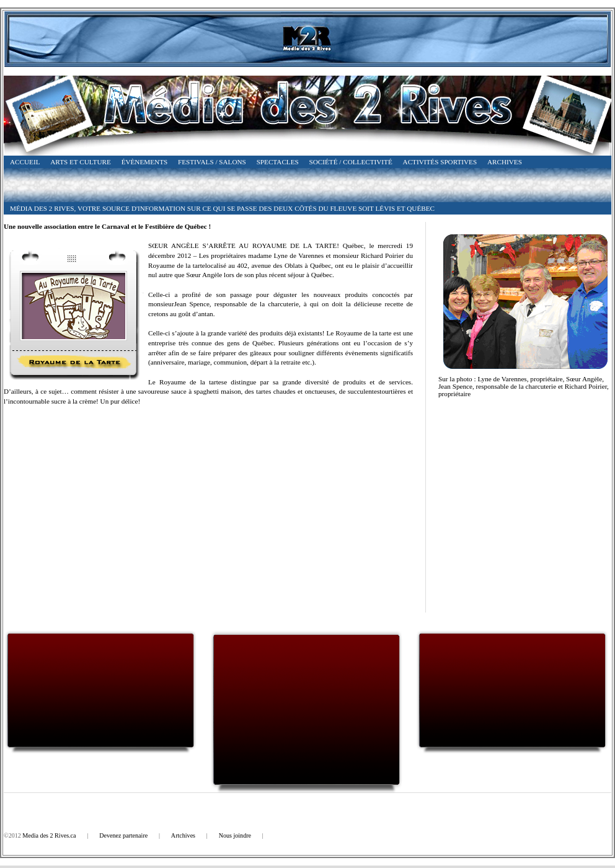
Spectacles (278, 162)
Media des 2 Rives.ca (49, 835)
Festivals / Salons (212, 162)
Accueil (25, 162)
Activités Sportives (440, 162)
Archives (505, 162)
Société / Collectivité (351, 162)
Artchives (183, 835)
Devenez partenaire (123, 835)
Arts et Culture (81, 162)
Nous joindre (235, 835)
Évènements (145, 162)
